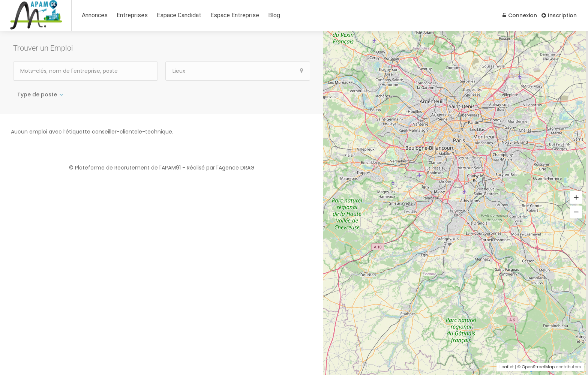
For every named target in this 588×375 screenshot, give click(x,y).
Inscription (559, 15)
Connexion (518, 15)
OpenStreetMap (538, 367)
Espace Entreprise (235, 15)
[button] (576, 198)
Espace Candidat (179, 15)
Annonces (95, 15)
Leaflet (507, 367)
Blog (274, 15)
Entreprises (132, 15)
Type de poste (37, 94)
